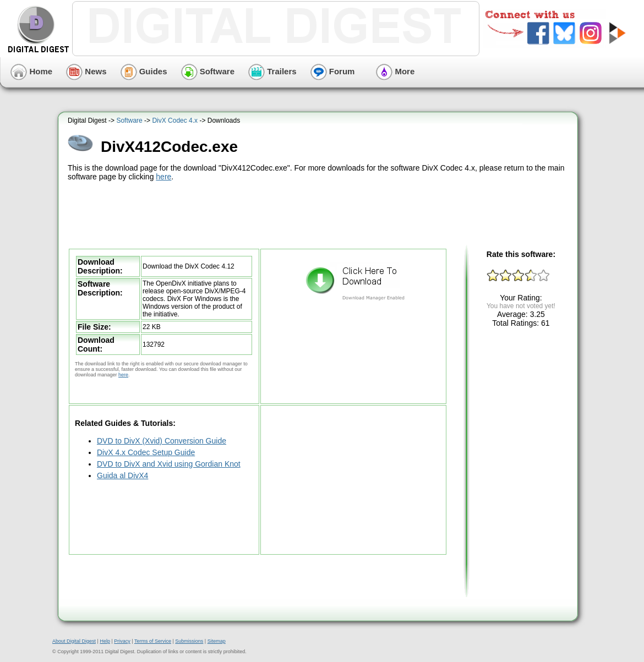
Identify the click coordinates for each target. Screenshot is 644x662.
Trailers (272, 71)
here (163, 177)
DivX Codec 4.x (175, 121)
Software (208, 71)
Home (31, 71)
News (86, 71)
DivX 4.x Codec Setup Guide (146, 452)
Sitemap (217, 641)
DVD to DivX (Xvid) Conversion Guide (162, 441)
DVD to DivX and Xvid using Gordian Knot (169, 464)
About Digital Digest (74, 641)
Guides (144, 71)
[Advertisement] (319, 214)
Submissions (189, 641)
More (395, 71)
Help (105, 641)
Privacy (122, 641)
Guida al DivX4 (122, 475)
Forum (333, 71)
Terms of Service (153, 641)
